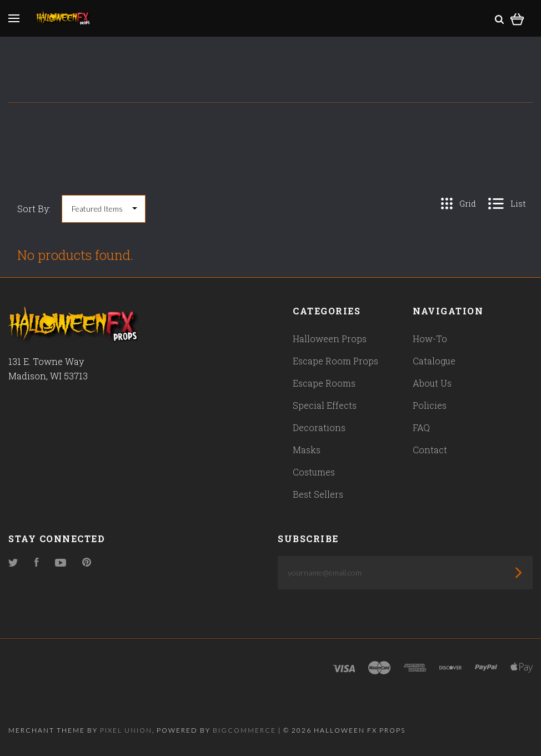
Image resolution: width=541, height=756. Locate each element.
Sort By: (34, 209)
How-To (430, 339)
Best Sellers (318, 494)
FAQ (421, 427)
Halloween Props (330, 339)
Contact (430, 450)
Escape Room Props (335, 361)
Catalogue (434, 361)
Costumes (314, 472)
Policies (430, 405)
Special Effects (325, 405)
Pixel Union (126, 730)
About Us (432, 383)
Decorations (319, 427)
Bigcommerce (244, 730)
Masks (307, 450)
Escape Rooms (324, 383)
